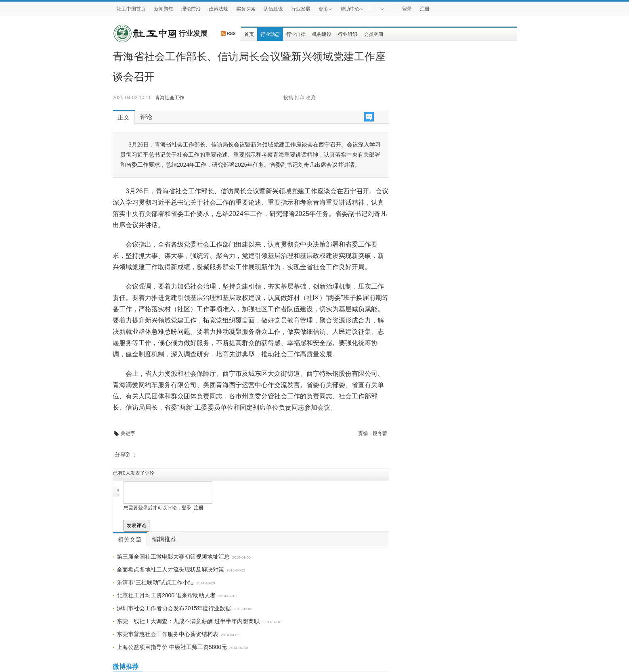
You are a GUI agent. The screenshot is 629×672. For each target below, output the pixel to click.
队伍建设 (273, 9)
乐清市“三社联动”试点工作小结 (155, 582)
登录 (407, 9)
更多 (325, 8)
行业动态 (270, 34)
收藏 (310, 98)
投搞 (288, 98)
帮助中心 (352, 8)
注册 (425, 9)
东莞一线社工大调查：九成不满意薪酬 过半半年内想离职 (189, 621)
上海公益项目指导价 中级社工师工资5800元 (172, 647)
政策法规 (218, 9)
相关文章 (130, 540)
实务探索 (246, 9)
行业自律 (296, 34)
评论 (146, 117)
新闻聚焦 (164, 9)
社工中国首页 (131, 9)
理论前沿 (191, 9)
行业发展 (301, 9)
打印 (300, 98)
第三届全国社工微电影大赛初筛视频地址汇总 (173, 557)
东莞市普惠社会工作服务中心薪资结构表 (168, 634)
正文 (124, 117)
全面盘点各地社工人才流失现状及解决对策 (170, 569)
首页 (249, 34)
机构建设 (322, 34)
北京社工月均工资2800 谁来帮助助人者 (166, 595)
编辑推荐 (164, 539)
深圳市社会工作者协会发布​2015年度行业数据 (174, 608)
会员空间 (373, 34)
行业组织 (348, 34)
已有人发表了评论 (134, 473)
